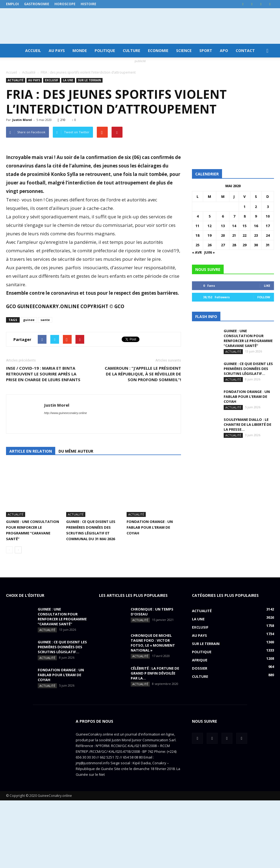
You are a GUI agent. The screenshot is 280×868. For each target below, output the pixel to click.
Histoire (88, 4)
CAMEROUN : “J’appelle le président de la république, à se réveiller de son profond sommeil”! (143, 458)
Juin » (210, 252)
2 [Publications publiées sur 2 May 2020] (256, 207)
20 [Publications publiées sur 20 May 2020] (223, 235)
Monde (80, 50)
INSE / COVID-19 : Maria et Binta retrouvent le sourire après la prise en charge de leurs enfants (43, 458)
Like (267, 286)
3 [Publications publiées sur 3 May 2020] (268, 207)
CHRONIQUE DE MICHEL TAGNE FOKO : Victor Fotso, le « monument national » (153, 710)
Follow (264, 297)
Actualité (16, 80)
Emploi (12, 4)
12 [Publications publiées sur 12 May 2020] (209, 226)
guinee (29, 404)
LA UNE (68, 80)
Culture (132, 50)
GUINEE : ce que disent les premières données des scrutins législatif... (248, 369)
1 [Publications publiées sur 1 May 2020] (245, 207)
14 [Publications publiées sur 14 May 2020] (234, 226)
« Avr (197, 252)
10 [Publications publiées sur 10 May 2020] (268, 216)
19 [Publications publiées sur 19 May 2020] (209, 235)
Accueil (33, 50)
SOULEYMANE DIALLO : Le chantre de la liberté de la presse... (247, 424)
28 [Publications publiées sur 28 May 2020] (234, 245)
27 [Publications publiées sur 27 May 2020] (223, 245)
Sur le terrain (89, 80)
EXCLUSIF (52, 80)
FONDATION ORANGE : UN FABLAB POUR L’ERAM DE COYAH (150, 595)
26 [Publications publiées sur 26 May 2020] (209, 245)
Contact (245, 50)
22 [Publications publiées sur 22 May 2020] (244, 235)
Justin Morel (22, 120)
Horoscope (65, 4)
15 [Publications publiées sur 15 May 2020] (244, 226)
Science (184, 50)
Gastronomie (37, 4)
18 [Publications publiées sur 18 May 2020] (197, 235)
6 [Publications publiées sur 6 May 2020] (223, 216)
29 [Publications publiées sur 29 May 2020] (244, 245)
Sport (206, 50)
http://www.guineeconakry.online (65, 497)
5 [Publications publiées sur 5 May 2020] (210, 216)
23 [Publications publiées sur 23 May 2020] (256, 235)
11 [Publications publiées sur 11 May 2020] (197, 226)
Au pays (57, 50)
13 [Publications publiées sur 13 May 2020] (223, 226)
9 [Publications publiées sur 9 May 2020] (256, 216)
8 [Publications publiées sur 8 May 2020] (245, 216)
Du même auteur (76, 536)
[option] (94, 259)
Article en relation (31, 536)
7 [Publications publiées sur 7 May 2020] (234, 216)
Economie (158, 50)
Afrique (200, 728)
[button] (267, 51)
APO (224, 50)
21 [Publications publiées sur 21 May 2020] (234, 235)
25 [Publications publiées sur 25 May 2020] (197, 245)
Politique (105, 50)
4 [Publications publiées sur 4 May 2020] (198, 216)
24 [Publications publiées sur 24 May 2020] (268, 235)
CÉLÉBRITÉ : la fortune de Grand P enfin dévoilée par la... (155, 741)
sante (45, 404)
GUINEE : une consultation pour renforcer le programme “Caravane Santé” (248, 338)
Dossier (200, 736)
